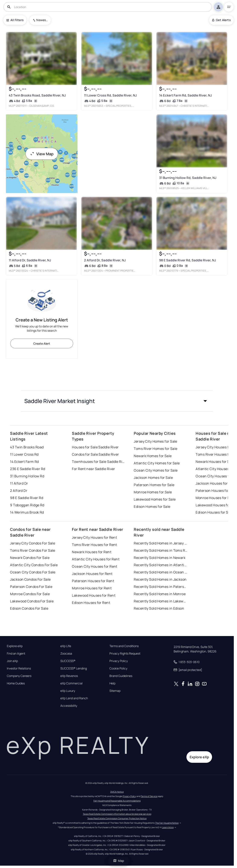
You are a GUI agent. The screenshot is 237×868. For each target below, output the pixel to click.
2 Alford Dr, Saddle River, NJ (105, 260)
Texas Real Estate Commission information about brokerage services (117, 814)
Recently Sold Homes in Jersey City (160, 543)
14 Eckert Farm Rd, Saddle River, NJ (185, 95)
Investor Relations (19, 668)
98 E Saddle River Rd (27, 498)
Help (112, 683)
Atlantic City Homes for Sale (157, 463)
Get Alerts (221, 20)
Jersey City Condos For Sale (33, 543)
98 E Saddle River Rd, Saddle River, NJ (188, 260)
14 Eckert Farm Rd (24, 462)
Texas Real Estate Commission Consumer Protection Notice (117, 818)
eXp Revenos (69, 676)
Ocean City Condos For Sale (33, 572)
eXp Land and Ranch (74, 698)
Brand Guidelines (121, 676)
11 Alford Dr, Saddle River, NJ (30, 260)
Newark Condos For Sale (30, 558)
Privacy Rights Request (125, 654)
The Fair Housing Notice (167, 823)
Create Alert (42, 343)
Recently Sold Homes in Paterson (160, 587)
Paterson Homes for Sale (154, 485)
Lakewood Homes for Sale (155, 499)
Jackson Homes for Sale (153, 478)
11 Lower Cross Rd (24, 454)
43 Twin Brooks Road (27, 447)
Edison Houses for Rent (91, 603)
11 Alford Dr (19, 483)
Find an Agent (16, 654)
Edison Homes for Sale (152, 507)
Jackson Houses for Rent (92, 574)
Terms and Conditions (124, 646)
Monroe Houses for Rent (92, 588)
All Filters (15, 20)
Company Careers (19, 676)
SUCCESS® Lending (74, 668)
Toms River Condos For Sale (33, 550)
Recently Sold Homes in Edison (159, 608)
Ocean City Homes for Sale (156, 470)
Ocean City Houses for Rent (95, 566)
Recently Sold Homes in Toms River (160, 550)
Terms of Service (149, 796)
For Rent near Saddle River (93, 469)
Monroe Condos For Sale (30, 594)
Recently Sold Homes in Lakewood (160, 601)
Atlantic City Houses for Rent (96, 559)
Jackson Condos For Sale (30, 579)
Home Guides (16, 683)
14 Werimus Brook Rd (27, 512)
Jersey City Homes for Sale (155, 441)
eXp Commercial (71, 683)
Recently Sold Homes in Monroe (160, 594)
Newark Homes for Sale (153, 456)
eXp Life (66, 646)
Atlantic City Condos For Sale (34, 565)
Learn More (168, 827)
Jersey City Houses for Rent (94, 537)
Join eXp (12, 661)
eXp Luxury (68, 691)
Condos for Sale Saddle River (95, 454)
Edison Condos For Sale (29, 608)
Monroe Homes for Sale (153, 492)
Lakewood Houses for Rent (94, 595)
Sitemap (115, 691)
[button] (117, 401)
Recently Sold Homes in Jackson (160, 579)
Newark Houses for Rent (92, 552)
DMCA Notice (117, 792)
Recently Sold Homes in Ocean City (160, 572)
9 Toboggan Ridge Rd (27, 505)
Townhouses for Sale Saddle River (99, 462)
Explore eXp (15, 646)
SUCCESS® (68, 661)
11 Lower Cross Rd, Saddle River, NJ (110, 95)
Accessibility (69, 706)
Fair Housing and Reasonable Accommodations (117, 801)
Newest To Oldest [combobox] (42, 20)
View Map (42, 154)
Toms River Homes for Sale (156, 449)
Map (119, 861)
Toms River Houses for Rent (94, 545)
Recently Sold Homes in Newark (160, 558)
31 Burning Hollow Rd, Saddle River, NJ (188, 178)
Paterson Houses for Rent (93, 581)
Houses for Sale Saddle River (95, 447)
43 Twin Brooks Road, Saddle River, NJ (37, 95)
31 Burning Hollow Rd (27, 476)
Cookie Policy (118, 668)
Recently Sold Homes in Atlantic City (160, 565)
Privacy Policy (119, 661)
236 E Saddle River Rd (28, 469)
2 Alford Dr (19, 491)
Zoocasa (66, 654)
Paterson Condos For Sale (31, 587)
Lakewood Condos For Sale (32, 601)
